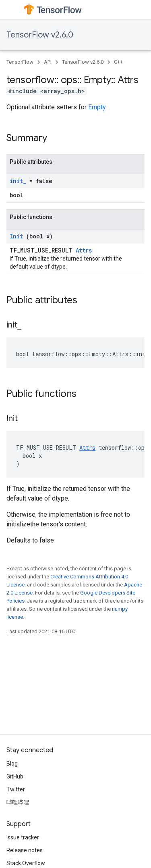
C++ (118, 62)
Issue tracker (23, 837)
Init (18, 236)
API (48, 62)
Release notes (25, 850)
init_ (20, 181)
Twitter (16, 789)
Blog (12, 764)
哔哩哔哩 (18, 802)
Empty (98, 107)
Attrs (84, 250)
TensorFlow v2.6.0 (40, 35)
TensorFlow (20, 62)
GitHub (15, 776)
